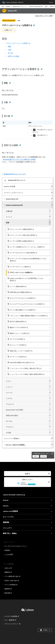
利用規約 (7, 550)
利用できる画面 (13, 56)
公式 (27, 474)
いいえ (43, 456)
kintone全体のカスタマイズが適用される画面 (19, 159)
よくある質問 (9, 554)
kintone (8, 6)
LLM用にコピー (9, 30)
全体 (46, 6)
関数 (9, 47)
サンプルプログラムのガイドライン (16, 546)
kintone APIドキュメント (20, 6)
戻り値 (10, 53)
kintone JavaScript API (36, 6)
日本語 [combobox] (45, 630)
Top (3, 6)
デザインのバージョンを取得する (18, 43)
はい (36, 456)
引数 (9, 50)
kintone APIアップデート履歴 (44, 16)
